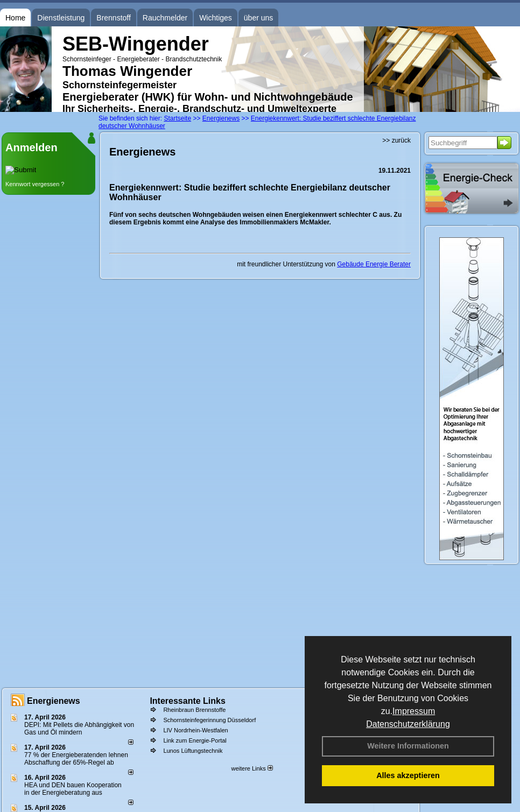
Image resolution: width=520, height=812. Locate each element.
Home (15, 18)
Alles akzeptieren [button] (408, 775)
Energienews (54, 701)
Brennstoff (114, 18)
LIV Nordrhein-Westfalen (195, 730)
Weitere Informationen (408, 746)
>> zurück (396, 140)
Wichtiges (216, 18)
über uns (258, 18)
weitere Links (252, 768)
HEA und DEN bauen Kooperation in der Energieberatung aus (73, 789)
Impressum (414, 711)
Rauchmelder (165, 18)
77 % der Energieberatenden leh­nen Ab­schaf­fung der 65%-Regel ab (76, 759)
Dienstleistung (61, 18)
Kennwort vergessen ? (35, 184)
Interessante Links (188, 701)
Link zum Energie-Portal (195, 740)
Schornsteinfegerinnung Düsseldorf (209, 720)
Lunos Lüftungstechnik (193, 751)
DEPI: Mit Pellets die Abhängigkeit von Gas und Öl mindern (79, 729)
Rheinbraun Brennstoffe (194, 710)
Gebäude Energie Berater (374, 264)
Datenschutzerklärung (408, 724)
